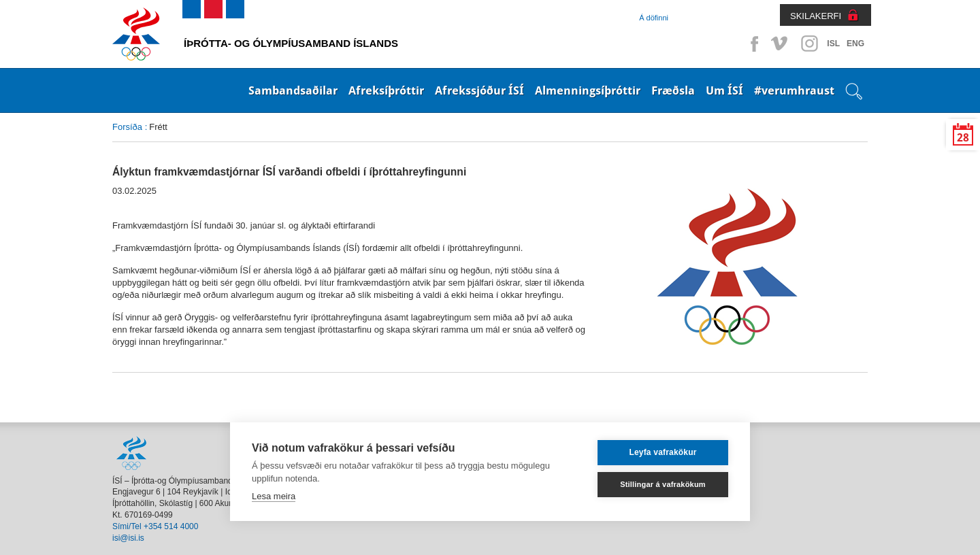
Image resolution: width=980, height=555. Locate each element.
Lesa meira (274, 496)
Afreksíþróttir (386, 90)
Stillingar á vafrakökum (663, 484)
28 (963, 138)
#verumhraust (794, 90)
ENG (855, 44)
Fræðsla (673, 90)
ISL (833, 44)
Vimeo (781, 44)
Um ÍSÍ (724, 90)
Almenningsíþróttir (588, 90)
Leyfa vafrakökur (663, 452)
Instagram (809, 44)
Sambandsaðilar (293, 90)
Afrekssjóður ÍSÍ (479, 90)
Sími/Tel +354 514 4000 (155, 526)
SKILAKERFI (816, 16)
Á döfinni (654, 18)
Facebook (752, 44)
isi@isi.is (128, 538)
